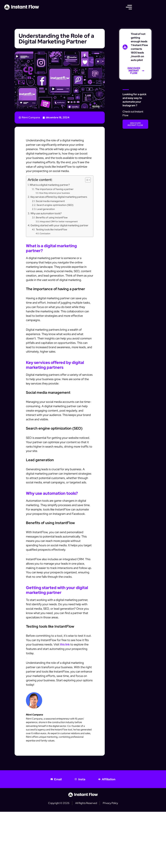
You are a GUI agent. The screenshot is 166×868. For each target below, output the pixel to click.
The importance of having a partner (54, 189)
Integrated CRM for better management (59, 221)
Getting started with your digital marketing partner (59, 225)
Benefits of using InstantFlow (52, 217)
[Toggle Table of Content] (86, 180)
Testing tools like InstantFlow (51, 229)
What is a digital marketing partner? (50, 185)
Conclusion (45, 233)
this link (65, 644)
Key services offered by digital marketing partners (59, 197)
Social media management (50, 201)
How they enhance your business (54, 193)
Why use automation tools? (46, 213)
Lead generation (46, 209)
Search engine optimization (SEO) (55, 205)
